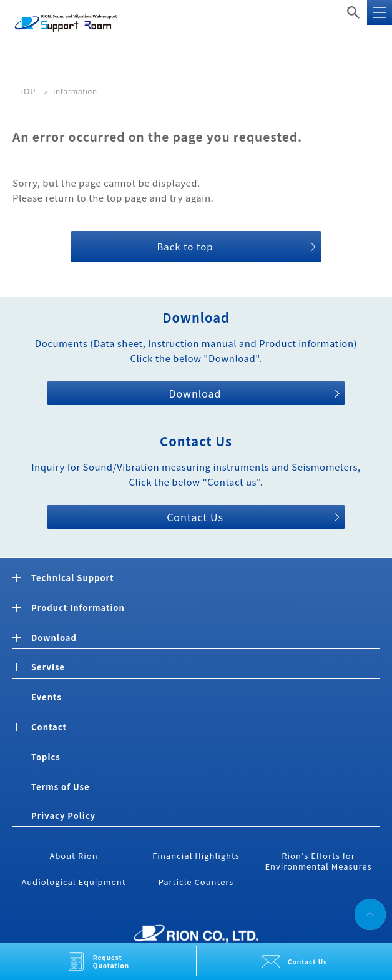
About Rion (73, 855)
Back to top (185, 246)
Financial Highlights (196, 855)
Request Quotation (111, 961)
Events (47, 697)
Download (195, 393)
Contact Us (307, 962)
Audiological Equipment (73, 882)
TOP (27, 92)
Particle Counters (196, 882)
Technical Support (73, 578)
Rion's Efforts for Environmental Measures (318, 861)
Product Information (78, 608)
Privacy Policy (63, 816)
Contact (49, 728)
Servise (48, 668)
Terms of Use (60, 787)
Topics (46, 757)
